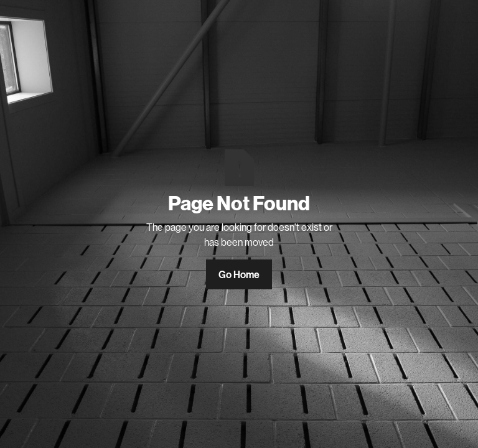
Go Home (239, 274)
